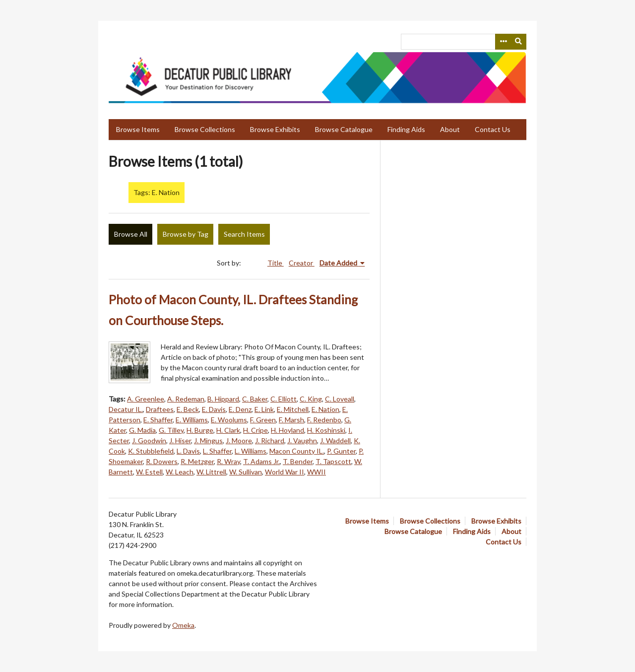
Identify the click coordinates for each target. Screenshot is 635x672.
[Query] (464, 42)
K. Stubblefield (151, 451)
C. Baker (255, 399)
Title (276, 263)
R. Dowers (162, 461)
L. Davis (188, 451)
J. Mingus (208, 440)
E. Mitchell (293, 409)
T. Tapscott (333, 461)
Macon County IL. (297, 451)
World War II (285, 472)
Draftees (160, 409)
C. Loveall (340, 399)
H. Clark (228, 430)
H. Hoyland (287, 430)
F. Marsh (291, 420)
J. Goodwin (149, 440)
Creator (302, 263)
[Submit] (519, 42)
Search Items (244, 234)
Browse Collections (205, 129)
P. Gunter (341, 451)
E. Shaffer (158, 420)
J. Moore (239, 440)
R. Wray (228, 461)
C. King (311, 399)
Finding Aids (406, 129)
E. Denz (240, 409)
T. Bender (298, 461)
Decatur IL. (126, 409)
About (450, 129)
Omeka (183, 625)
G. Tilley (171, 430)
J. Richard (270, 440)
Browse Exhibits (275, 129)
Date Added (339, 263)
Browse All (131, 234)
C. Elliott (284, 399)
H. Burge (200, 430)
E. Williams (192, 420)
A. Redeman (186, 399)
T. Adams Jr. (261, 461)
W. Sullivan (246, 472)
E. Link (264, 409)
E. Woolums (229, 420)
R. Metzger (197, 461)
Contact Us (493, 129)
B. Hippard (223, 399)
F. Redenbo (324, 420)
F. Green (263, 420)
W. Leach (180, 472)
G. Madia (142, 430)
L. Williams (251, 451)
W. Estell (149, 472)
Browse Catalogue (344, 129)
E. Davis (214, 409)
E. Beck (188, 409)
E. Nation (325, 409)
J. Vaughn (302, 440)
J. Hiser (180, 440)
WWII (317, 472)
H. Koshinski (326, 430)
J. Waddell (335, 440)
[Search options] (503, 42)
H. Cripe (255, 430)
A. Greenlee (146, 399)
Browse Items (138, 129)
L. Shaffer (217, 451)
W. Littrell (211, 472)
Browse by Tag (186, 234)
